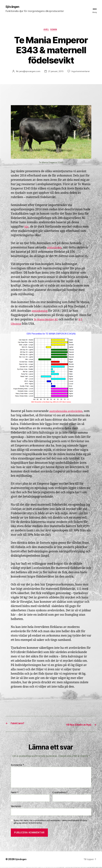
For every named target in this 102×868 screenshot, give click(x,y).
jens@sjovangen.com (29, 72)
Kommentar (17, 766)
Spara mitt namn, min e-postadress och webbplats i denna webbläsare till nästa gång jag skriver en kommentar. (50, 823)
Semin (55, 31)
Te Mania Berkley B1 (48, 321)
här (27, 228)
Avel (46, 31)
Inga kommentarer (81, 72)
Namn (15, 793)
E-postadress (60, 793)
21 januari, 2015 (56, 72)
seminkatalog (41, 312)
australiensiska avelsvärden (69, 412)
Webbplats (16, 807)
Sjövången (14, 7)
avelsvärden (56, 249)
